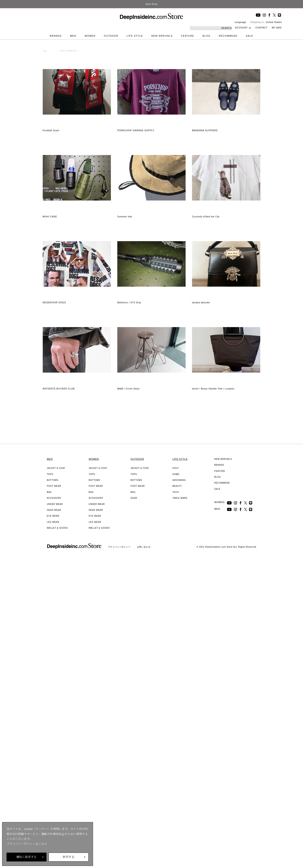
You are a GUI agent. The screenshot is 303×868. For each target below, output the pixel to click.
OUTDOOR (111, 36)
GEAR (134, 498)
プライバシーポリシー (119, 547)
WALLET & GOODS (57, 528)
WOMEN (90, 36)
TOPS (50, 474)
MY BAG (277, 28)
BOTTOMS (53, 480)
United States (274, 22)
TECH (176, 492)
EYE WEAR (53, 516)
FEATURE (188, 36)
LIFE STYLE (135, 36)
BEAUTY (177, 486)
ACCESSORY (54, 498)
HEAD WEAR (54, 510)
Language (240, 22)
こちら (43, 844)
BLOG (207, 36)
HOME (176, 474)
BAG (49, 492)
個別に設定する (27, 857)
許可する (68, 857)
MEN (73, 36)
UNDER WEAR (55, 504)
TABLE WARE (180, 498)
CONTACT (262, 28)
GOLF (176, 468)
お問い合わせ (144, 547)
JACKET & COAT (56, 468)
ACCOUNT (241, 28)
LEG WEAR (53, 522)
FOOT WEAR (54, 486)
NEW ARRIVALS (162, 36)
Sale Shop (151, 4)
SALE (249, 36)
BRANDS (56, 36)
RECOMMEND (228, 36)
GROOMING (179, 480)
